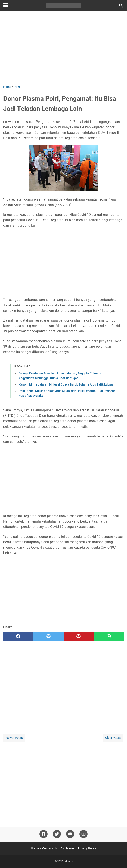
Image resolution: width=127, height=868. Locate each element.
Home (35, 848)
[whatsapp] (109, 636)
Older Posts (113, 738)
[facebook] (18, 636)
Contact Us (50, 848)
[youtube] (70, 834)
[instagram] (83, 834)
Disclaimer (67, 848)
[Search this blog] (121, 6)
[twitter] (49, 636)
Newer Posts (14, 738)
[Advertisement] (63, 48)
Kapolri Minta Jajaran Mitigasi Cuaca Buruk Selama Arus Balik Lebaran (67, 384)
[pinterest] (79, 636)
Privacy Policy (87, 848)
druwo (69, 862)
